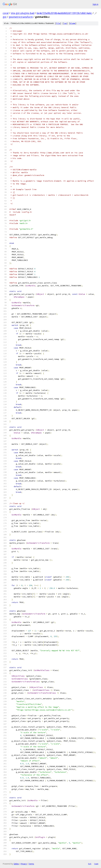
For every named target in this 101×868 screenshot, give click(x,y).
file (58, 23)
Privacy (24, 864)
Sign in (95, 4)
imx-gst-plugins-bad (23, 13)
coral (6, 13)
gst (5, 17)
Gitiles (16, 864)
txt (90, 864)
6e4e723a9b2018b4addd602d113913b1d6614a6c (64, 13)
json (96, 864)
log (65, 23)
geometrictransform (21, 17)
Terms (31, 864)
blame (73, 23)
